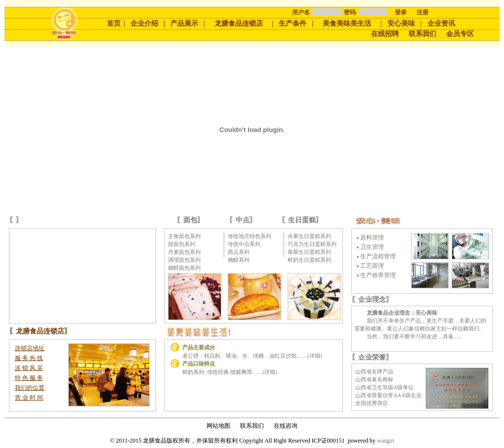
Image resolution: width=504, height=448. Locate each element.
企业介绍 (144, 23)
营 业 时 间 (29, 398)
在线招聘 (385, 34)
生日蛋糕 (302, 220)
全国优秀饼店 (372, 403)
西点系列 (239, 252)
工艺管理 (372, 266)
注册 (422, 12)
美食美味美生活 (347, 23)
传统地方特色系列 (250, 236)
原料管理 (372, 238)
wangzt (386, 441)
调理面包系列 (184, 260)
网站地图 (218, 426)
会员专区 (460, 34)
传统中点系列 (244, 244)
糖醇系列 (239, 260)
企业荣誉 (372, 357)
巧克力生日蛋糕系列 (312, 244)
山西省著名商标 (374, 379)
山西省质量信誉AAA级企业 (388, 395)
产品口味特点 (199, 364)
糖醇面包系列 (184, 268)
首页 (114, 23)
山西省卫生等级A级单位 (384, 387)
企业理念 (372, 300)
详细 (315, 356)
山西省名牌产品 (374, 371)
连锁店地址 (30, 348)
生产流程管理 (378, 256)
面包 (190, 220)
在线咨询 (286, 426)
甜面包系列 (182, 244)
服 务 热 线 (29, 358)
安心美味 (401, 23)
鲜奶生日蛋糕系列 (309, 260)
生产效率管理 (378, 275)
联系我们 (422, 34)
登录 (401, 12)
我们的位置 (30, 388)
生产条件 (293, 23)
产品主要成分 (199, 347)
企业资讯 (441, 23)
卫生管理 (372, 247)
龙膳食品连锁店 (239, 23)
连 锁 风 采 (29, 368)
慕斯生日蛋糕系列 (309, 252)
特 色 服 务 (29, 378)
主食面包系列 (184, 236)
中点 (243, 220)
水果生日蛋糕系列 (309, 236)
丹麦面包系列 (184, 252)
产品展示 (184, 23)
